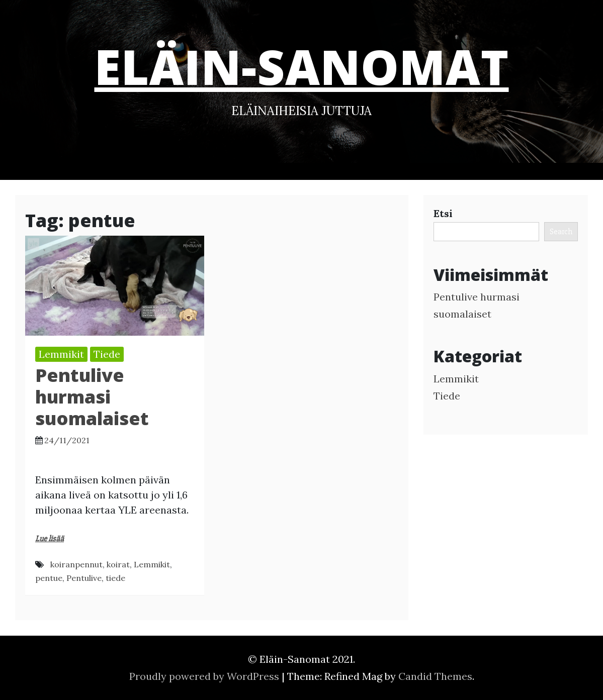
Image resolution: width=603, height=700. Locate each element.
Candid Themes (435, 676)
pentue (49, 578)
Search (561, 232)
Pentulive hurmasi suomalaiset (92, 397)
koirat (118, 564)
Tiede (107, 354)
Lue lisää (50, 539)
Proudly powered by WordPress (205, 676)
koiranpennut (76, 564)
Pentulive (84, 578)
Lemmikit (61, 354)
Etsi (443, 213)
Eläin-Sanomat (302, 66)
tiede (115, 578)
